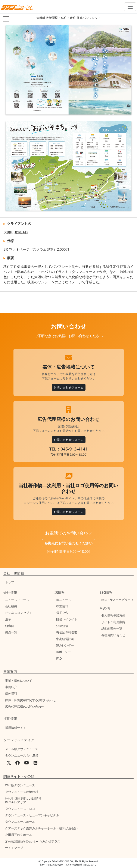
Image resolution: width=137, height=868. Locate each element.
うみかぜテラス (33, 841)
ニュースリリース (17, 600)
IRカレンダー (65, 645)
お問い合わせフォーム (69, 387)
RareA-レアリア (23, 800)
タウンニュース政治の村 (22, 792)
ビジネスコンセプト (19, 613)
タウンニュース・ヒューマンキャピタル (32, 815)
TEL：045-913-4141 (68, 449)
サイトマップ (14, 848)
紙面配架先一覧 (112, 628)
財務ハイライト (67, 619)
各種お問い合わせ (113, 635)
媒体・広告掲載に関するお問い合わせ (31, 700)
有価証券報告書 (67, 632)
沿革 (8, 619)
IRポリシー (64, 652)
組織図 (10, 626)
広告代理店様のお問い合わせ (25, 706)
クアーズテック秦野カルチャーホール (42, 828)
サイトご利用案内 (113, 622)
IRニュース (64, 600)
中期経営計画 (65, 639)
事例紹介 (11, 687)
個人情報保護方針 (113, 615)
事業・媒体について (19, 680)
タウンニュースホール (20, 822)
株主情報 (62, 606)
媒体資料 (11, 693)
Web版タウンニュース (20, 785)
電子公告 (62, 613)
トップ (10, 582)
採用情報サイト (16, 728)
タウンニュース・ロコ (20, 809)
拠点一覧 (11, 632)
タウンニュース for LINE (21, 755)
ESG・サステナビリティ (117, 600)
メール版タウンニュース (22, 749)
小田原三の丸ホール (19, 835)
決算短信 (62, 626)
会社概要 (11, 606)
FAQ (59, 658)
